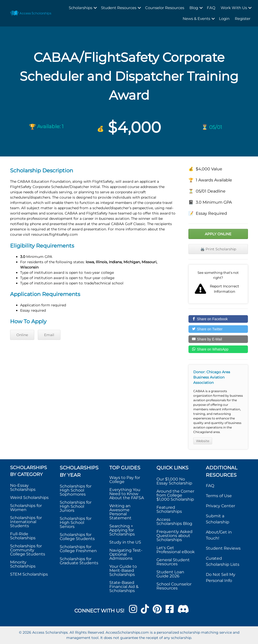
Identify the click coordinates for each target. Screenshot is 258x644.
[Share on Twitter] (218, 329)
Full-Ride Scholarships (23, 536)
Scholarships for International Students (26, 522)
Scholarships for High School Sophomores (76, 490)
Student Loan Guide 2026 (170, 574)
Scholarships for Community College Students (28, 550)
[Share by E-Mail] (218, 339)
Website (203, 441)
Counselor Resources (165, 8)
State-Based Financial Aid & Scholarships (124, 587)
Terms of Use (219, 496)
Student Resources (119, 8)
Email (49, 335)
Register (243, 19)
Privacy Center (220, 506)
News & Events (196, 19)
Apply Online (218, 234)
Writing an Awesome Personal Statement (120, 512)
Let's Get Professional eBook (176, 550)
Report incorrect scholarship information (218, 284)
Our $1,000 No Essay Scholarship (174, 481)
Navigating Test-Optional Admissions (126, 554)
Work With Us (234, 8)
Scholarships (80, 8)
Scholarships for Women (26, 508)
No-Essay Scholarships (23, 487)
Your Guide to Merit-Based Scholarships (123, 570)
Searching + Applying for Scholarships (122, 530)
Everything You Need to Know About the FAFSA (127, 494)
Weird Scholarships (29, 498)
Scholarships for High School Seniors (76, 522)
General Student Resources (173, 562)
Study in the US (125, 542)
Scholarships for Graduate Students (79, 561)
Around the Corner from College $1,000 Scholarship (175, 495)
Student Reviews (223, 548)
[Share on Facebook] (218, 319)
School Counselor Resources (174, 586)
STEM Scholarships (29, 574)
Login (224, 19)
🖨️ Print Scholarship (218, 249)
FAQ (211, 8)
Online (22, 335)
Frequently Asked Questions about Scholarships (174, 536)
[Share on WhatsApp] (218, 349)
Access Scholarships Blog (174, 521)
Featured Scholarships (170, 509)
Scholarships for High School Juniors (76, 506)
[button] (95, 8)
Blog (194, 8)
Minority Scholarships (23, 564)
